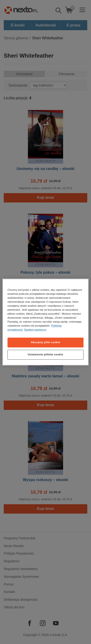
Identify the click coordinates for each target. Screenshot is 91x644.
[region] (46, 322)
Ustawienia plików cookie (46, 354)
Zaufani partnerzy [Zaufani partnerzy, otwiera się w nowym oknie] (35, 330)
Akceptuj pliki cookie (45, 342)
